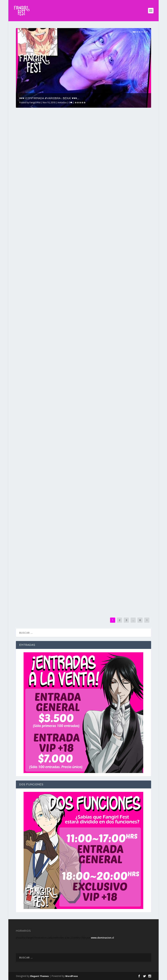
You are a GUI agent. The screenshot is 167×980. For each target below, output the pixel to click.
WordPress (72, 976)
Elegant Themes (39, 976)
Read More (28, 183)
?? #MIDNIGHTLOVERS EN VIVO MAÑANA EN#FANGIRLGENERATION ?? (116, 576)
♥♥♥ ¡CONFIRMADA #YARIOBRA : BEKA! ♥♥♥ (48, 156)
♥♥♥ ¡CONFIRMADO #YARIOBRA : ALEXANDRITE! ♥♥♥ (41, 323)
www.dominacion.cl (102, 938)
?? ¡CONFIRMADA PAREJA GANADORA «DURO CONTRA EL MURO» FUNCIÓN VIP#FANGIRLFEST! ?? (45, 488)
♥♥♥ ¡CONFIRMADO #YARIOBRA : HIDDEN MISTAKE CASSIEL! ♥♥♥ (116, 240)
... (133, 620)
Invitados (62, 102)
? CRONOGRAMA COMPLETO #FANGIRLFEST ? (110, 158)
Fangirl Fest (35, 102)
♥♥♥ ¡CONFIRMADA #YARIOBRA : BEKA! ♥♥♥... (49, 98)
